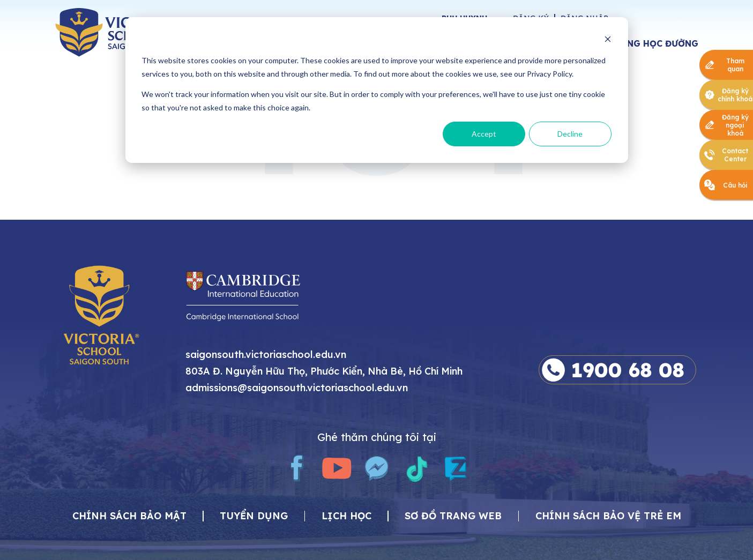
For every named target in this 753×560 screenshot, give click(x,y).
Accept (484, 134)
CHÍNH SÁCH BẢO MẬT (129, 516)
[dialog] (377, 90)
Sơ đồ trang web (453, 516)
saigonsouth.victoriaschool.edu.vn (266, 355)
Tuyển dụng (254, 516)
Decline (570, 134)
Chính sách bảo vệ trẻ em (608, 516)
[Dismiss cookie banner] (608, 40)
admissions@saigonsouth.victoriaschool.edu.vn (297, 388)
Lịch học (346, 516)
